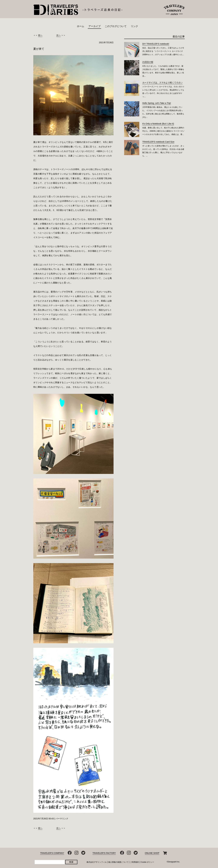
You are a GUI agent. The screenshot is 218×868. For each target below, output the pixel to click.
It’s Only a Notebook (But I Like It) (158, 124)
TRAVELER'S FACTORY (104, 853)
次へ (58, 35)
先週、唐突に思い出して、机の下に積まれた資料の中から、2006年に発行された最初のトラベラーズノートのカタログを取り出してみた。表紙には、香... (163, 131)
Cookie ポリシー (148, 862)
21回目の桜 (148, 62)
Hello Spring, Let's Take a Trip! (157, 103)
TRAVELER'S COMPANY (52, 853)
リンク (134, 26)
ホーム (81, 26)
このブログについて (116, 26)
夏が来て (39, 49)
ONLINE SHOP (152, 853)
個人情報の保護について (118, 862)
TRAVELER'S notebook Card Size (158, 142)
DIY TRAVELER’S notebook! (156, 44)
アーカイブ (94, 26)
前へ (40, 35)
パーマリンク (62, 819)
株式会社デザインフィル (97, 862)
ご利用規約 (134, 862)
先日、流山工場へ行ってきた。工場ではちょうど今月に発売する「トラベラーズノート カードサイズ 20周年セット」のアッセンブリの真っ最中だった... (163, 51)
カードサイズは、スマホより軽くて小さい (162, 83)
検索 (71, 862)
